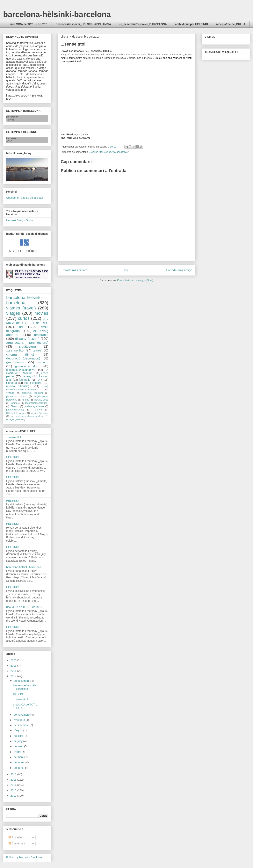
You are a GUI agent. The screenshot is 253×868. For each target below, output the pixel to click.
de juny (18, 741)
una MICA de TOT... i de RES (24, 607)
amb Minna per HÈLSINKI (192, 24)
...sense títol (96, 152)
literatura (11, 383)
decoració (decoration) (23, 358)
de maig (19, 746)
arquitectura (27, 347)
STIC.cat (11, 413)
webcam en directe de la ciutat (25, 198)
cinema (23, 413)
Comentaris (17, 843)
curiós (108, 152)
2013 (14, 790)
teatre (37, 350)
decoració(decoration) (36, 403)
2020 (14, 660)
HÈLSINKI (12, 457)
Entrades (16, 837)
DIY (40, 380)
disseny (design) (27, 339)
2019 (14, 666)
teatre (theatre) (33, 383)
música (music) (18, 386)
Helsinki (11, 138)
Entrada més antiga (179, 270)
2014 (14, 785)
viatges (13, 313)
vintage (10, 393)
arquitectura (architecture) (27, 343)
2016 (14, 774)
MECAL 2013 (41, 400)
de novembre (22, 715)
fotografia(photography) (20, 370)
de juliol (19, 736)
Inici (127, 270)
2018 (14, 671)
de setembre (22, 725)
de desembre (22, 681)
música (43, 362)
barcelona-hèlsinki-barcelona (57, 14)
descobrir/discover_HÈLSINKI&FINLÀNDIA (83, 24)
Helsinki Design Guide (20, 220)
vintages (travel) (14, 419)
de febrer (19, 762)
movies (41, 313)
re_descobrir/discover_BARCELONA (143, 24)
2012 (14, 796)
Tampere (15, 403)
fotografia (25, 380)
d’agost (18, 730)
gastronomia (15, 362)
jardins (25, 400)
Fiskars (15, 406)
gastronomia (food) (28, 366)
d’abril (18, 752)
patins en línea (16, 396)
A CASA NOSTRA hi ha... (27, 371)
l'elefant (38, 410)
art (21, 327)
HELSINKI (12, 477)
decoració (41, 335)
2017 (14, 676)
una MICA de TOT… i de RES (29, 24)
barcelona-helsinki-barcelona (25, 300)
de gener (19, 768)
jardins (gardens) (34, 406)
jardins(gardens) (15, 410)
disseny (27, 376)
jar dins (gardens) (40, 413)
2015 (14, 780)
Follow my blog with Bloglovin (24, 857)
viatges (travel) (121, 152)
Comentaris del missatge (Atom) (135, 280)
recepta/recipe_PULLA (231, 24)
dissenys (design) (32, 393)
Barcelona (12, 117)
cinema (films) (20, 354)
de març (19, 757)
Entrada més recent (74, 270)
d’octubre (20, 720)
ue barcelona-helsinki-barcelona (27, 416)
